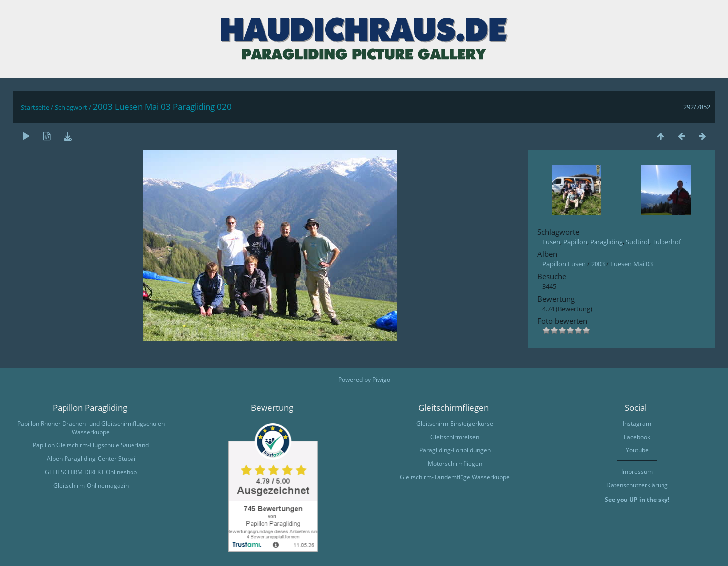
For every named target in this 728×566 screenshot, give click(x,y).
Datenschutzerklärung (637, 485)
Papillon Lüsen (564, 264)
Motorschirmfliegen (455, 464)
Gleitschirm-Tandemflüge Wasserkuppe (455, 477)
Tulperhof (666, 242)
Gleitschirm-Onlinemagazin (91, 485)
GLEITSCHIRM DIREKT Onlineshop (91, 472)
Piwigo (381, 380)
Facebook (637, 437)
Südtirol (637, 242)
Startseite (35, 107)
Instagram (637, 423)
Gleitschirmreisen (455, 437)
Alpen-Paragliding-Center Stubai (91, 459)
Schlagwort (71, 107)
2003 (598, 264)
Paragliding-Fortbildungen (455, 450)
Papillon (575, 242)
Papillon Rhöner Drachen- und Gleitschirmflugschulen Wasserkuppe (91, 428)
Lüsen (551, 242)
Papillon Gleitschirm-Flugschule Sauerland (91, 445)
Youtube (637, 450)
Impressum (637, 472)
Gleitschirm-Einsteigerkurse (455, 423)
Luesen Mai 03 (631, 264)
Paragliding (606, 242)
